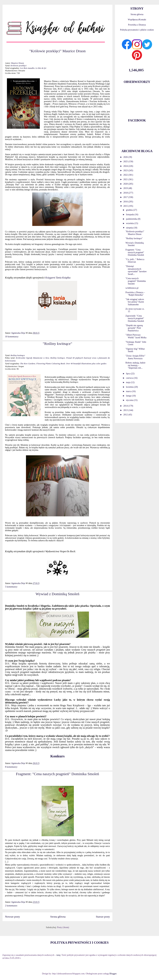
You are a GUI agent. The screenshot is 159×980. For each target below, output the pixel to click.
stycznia (130, 400)
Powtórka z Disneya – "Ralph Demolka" (135, 294)
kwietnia (130, 387)
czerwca (130, 378)
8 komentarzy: (11, 767)
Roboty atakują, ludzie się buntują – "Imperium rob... (135, 365)
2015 (126, 206)
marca (129, 391)
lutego (129, 396)
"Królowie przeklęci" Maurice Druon (57, 51)
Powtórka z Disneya (137, 25)
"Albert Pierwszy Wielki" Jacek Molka (136, 336)
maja (128, 382)
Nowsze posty (13, 917)
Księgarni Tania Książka (58, 278)
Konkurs (58, 756)
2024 (126, 166)
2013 (126, 410)
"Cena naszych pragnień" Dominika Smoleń (136, 281)
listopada (130, 215)
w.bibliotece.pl (132, 288)
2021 (126, 179)
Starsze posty (103, 917)
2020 (126, 184)
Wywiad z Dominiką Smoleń (57, 594)
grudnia (130, 210)
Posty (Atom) (63, 927)
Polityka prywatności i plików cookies (137, 30)
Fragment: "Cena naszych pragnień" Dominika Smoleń (57, 774)
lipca (128, 374)
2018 (126, 193)
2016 (126, 202)
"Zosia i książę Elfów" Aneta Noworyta (135, 357)
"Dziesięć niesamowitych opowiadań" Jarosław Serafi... (136, 270)
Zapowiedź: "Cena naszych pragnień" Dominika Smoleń (135, 319)
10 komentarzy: (12, 337)
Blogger (113, 974)
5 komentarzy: (11, 587)
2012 (126, 415)
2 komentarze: (11, 906)
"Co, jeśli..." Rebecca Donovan (135, 261)
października (132, 219)
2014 (126, 406)
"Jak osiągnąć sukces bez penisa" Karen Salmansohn (135, 302)
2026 (126, 157)
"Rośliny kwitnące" (58, 344)
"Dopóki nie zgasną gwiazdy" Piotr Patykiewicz (134, 328)
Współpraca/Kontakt (137, 20)
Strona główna (58, 917)
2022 (126, 175)
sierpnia (130, 228)
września (130, 223)
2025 (126, 161)
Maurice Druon (17, 63)
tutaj (58, 955)
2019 (126, 188)
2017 (126, 197)
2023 (126, 170)
